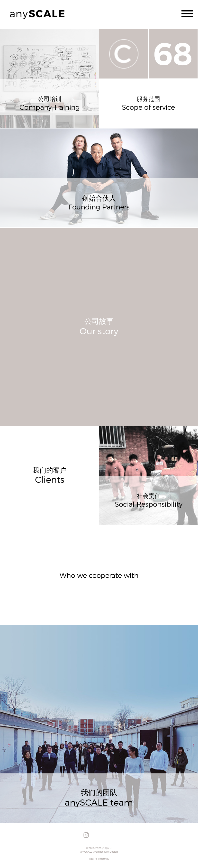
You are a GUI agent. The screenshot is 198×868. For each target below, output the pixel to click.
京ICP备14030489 (99, 859)
